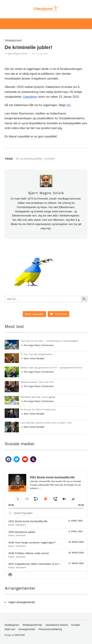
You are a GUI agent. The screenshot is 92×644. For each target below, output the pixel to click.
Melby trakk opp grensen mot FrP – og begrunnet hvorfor (52, 368)
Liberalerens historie (57, 625)
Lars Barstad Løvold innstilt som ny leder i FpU (46, 423)
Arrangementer (27, 629)
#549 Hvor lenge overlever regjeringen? (32, 542)
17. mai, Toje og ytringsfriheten (37, 354)
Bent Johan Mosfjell (34, 358)
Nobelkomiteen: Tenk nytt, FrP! (37, 382)
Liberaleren (30, 97)
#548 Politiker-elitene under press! (29, 553)
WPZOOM (20, 635)
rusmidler (49, 159)
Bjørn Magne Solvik (17, 54)
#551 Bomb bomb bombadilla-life (28, 521)
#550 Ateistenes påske (22, 532)
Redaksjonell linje (32, 625)
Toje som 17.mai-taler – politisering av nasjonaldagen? (50, 341)
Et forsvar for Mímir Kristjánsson (38, 410)
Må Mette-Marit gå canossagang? (38, 397)
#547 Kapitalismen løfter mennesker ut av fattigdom (39, 564)
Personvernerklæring (50, 629)
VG (69, 105)
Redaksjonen (12, 625)
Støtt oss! (10, 629)
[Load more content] (34, 314)
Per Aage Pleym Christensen (39, 345)
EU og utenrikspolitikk (29, 159)
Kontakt (75, 625)
